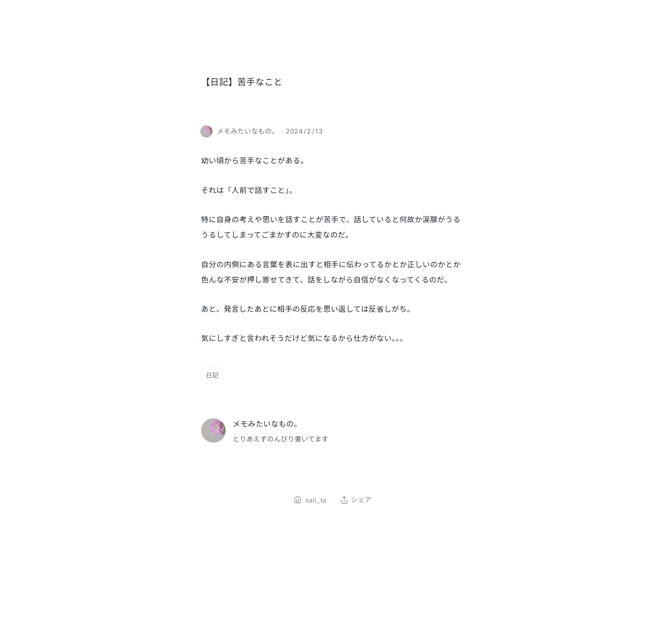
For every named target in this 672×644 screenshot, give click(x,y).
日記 (213, 375)
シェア (356, 500)
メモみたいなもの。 (267, 424)
